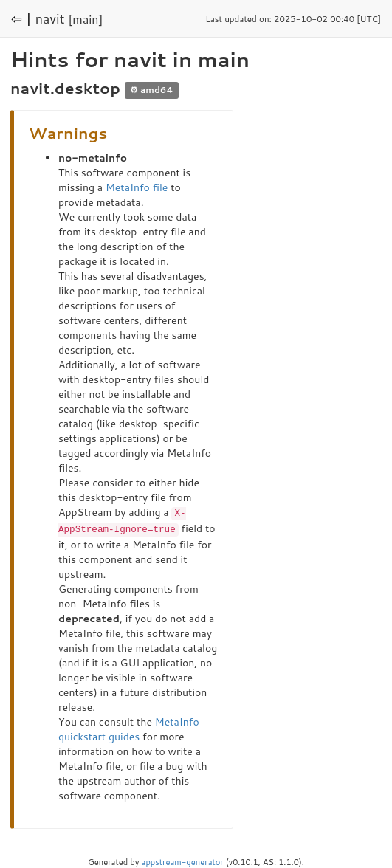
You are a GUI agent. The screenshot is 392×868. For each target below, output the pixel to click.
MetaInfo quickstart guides (129, 728)
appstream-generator (183, 861)
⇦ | (21, 18)
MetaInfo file (137, 187)
